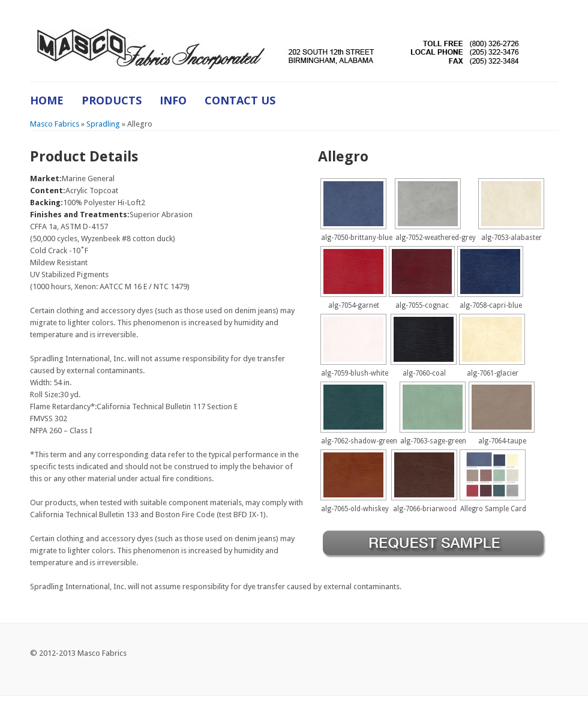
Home (47, 100)
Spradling (103, 124)
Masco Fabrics (55, 124)
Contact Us (240, 100)
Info (173, 100)
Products (112, 100)
